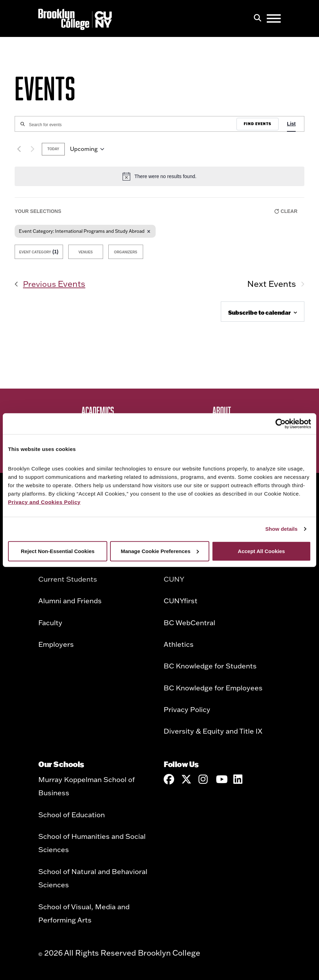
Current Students (68, 579)
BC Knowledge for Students (210, 666)
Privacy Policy (187, 709)
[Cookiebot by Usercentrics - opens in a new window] (281, 424)
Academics (98, 411)
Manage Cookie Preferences (160, 551)
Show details (282, 529)
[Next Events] (32, 149)
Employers (56, 644)
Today (53, 149)
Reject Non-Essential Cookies (58, 551)
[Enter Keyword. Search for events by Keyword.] (126, 125)
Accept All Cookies (261, 551)
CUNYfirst (181, 600)
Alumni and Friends (70, 600)
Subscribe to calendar (259, 312)
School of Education (72, 814)
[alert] (159, 176)
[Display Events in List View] (291, 124)
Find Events (258, 124)
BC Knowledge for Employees (213, 688)
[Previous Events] (19, 149)
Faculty (50, 622)
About (222, 411)
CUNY (174, 579)
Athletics (179, 644)
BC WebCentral (189, 622)
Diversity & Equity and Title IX (213, 731)
